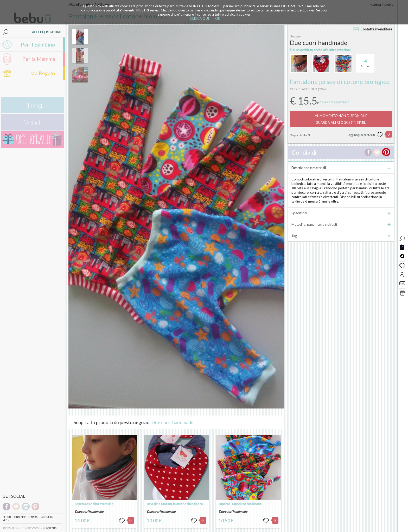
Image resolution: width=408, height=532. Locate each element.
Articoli (365, 61)
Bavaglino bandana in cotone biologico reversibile (181, 504)
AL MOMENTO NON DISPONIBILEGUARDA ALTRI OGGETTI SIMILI (341, 119)
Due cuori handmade (173, 422)
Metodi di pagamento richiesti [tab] (341, 224)
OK (218, 18)
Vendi (6, 520)
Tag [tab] (341, 236)
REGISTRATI (54, 32)
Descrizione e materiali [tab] (341, 168)
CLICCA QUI (199, 18)
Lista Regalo (41, 73)
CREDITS (52, 528)
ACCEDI (37, 32)
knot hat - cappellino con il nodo (240, 504)
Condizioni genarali (26, 517)
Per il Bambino (38, 44)
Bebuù (7, 517)
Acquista (47, 517)
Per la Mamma (39, 59)
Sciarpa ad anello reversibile (94, 504)
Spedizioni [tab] (341, 213)
